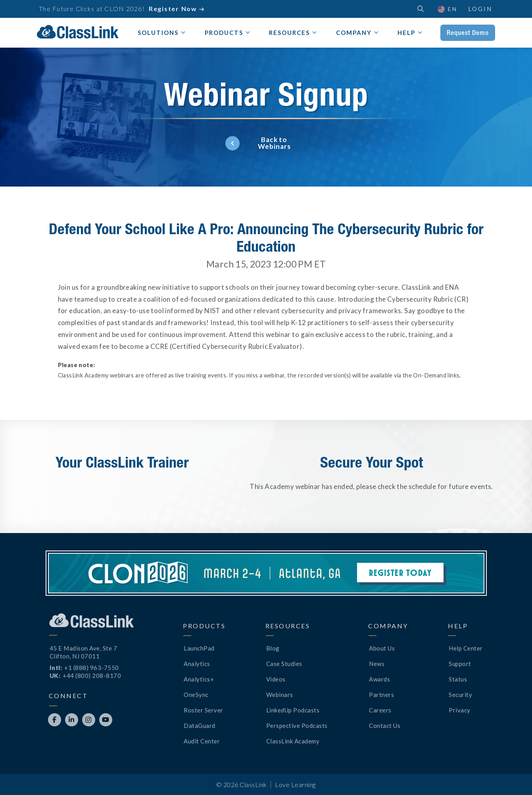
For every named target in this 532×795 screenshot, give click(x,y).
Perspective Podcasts (297, 726)
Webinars (280, 695)
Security (460, 695)
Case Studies (284, 664)
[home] (78, 32)
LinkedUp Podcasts (293, 710)
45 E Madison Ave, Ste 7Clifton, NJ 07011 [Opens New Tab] (84, 652)
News (377, 664)
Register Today (400, 573)
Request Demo (468, 33)
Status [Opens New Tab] (458, 679)
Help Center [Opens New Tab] (466, 648)
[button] (447, 9)
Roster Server (204, 710)
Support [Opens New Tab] (460, 664)
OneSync (196, 695)
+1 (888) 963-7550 (92, 668)
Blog (273, 648)
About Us (382, 648)
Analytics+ (199, 679)
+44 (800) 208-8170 (92, 676)
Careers (380, 710)
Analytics (197, 664)
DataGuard (200, 726)
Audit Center (202, 741)
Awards (379, 679)
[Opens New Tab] (55, 720)
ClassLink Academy (293, 741)
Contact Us (385, 726)
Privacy (460, 710)
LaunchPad (199, 648)
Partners (381, 695)
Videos (276, 679)
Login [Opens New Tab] (480, 9)
